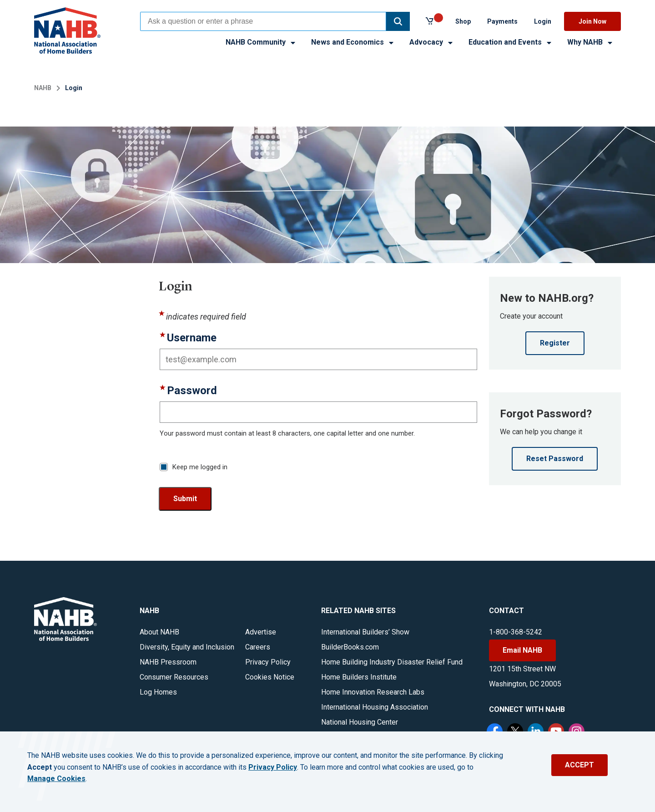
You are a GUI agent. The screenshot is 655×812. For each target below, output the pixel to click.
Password (192, 391)
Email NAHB (522, 650)
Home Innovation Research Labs (373, 692)
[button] (398, 21)
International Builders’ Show (365, 632)
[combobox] (263, 21)
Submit (185, 499)
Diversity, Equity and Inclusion (187, 647)
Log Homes (158, 692)
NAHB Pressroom (168, 662)
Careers (258, 647)
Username (192, 338)
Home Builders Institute (359, 677)
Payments (502, 21)
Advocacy (432, 42)
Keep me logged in (200, 467)
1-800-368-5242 (516, 632)
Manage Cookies (56, 779)
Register (555, 343)
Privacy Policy (268, 662)
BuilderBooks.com (350, 647)
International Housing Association (375, 707)
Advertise (261, 632)
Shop (463, 21)
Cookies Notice (270, 677)
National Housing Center (360, 722)
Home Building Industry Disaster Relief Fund (392, 662)
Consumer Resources (174, 677)
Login (543, 21)
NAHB (43, 88)
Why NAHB (590, 42)
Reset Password (555, 459)
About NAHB (159, 632)
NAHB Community (261, 42)
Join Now (592, 21)
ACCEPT (579, 765)
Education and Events (511, 42)
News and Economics (353, 42)
